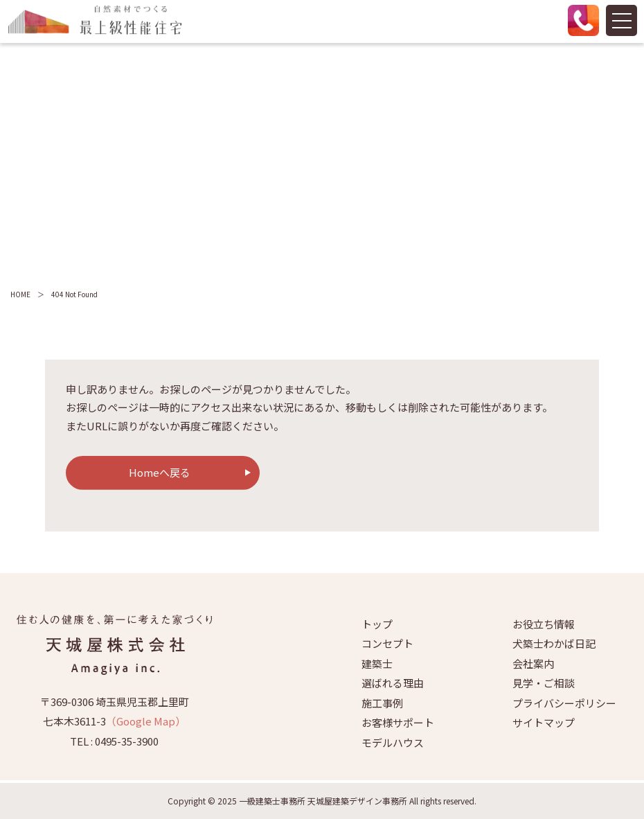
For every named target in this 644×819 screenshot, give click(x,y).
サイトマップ (544, 722)
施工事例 (382, 703)
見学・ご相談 (544, 683)
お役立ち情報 (544, 624)
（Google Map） (146, 721)
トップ (377, 624)
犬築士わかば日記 (554, 643)
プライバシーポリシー (564, 703)
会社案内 (533, 663)
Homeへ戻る (160, 472)
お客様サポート (398, 722)
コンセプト (387, 643)
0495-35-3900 (127, 741)
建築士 (377, 663)
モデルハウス (393, 742)
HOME (20, 294)
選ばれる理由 (393, 683)
